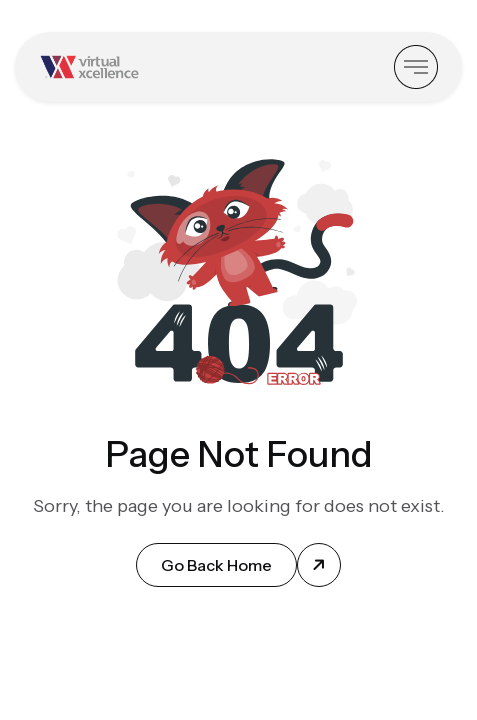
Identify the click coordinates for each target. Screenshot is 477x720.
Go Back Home (216, 565)
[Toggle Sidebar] (416, 67)
